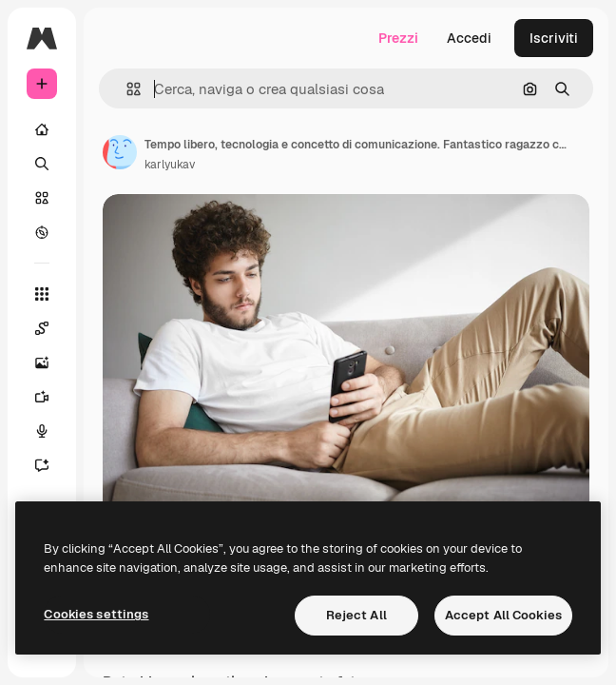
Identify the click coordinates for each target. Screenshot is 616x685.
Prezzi (398, 38)
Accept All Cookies (503, 615)
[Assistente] (51, 465)
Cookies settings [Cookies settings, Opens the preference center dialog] (96, 614)
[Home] (42, 129)
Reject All (356, 615)
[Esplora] (42, 232)
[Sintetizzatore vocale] (51, 431)
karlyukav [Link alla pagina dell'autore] (170, 165)
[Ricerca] (42, 164)
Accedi (469, 38)
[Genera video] (51, 397)
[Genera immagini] (51, 362)
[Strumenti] (42, 294)
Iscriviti (554, 38)
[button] (126, 89)
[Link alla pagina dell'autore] (120, 152)
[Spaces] (51, 328)
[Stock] (42, 198)
